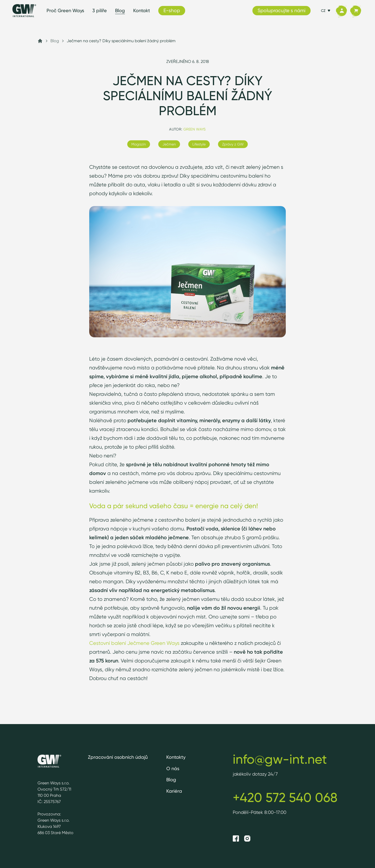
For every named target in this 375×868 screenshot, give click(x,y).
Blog (120, 10)
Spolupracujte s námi (282, 10)
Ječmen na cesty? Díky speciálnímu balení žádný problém (121, 41)
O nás (173, 768)
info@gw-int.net (280, 759)
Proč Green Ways (65, 10)
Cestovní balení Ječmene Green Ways (134, 643)
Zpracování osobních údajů (118, 757)
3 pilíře (100, 10)
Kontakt (142, 10)
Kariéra (174, 791)
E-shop (172, 10)
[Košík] (355, 11)
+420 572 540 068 (285, 797)
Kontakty (176, 757)
